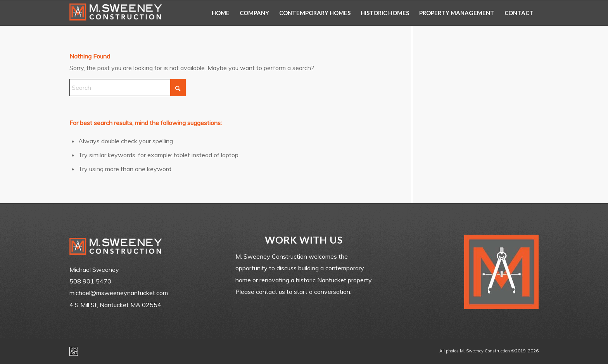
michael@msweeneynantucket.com (119, 293)
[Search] (128, 88)
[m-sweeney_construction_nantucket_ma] (116, 13)
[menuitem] (221, 13)
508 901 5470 (90, 281)
